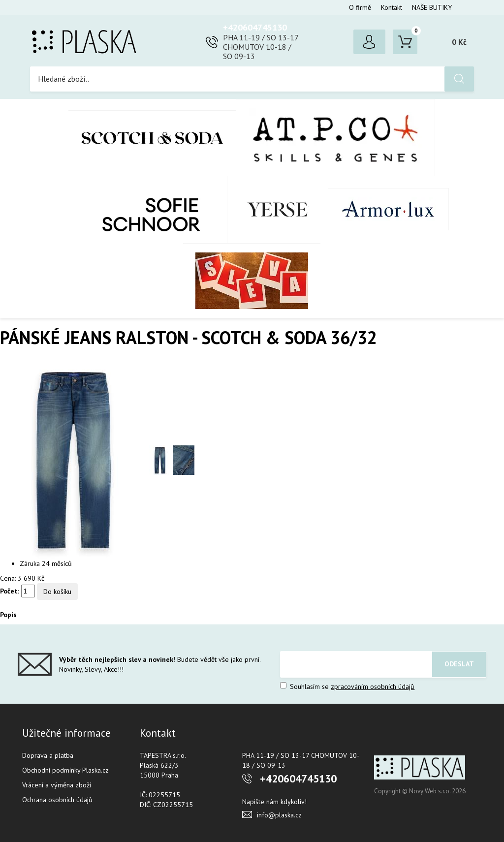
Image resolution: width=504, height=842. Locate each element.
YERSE (278, 210)
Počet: (10, 591)
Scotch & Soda (152, 138)
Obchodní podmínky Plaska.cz (65, 770)
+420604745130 (255, 27)
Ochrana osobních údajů (57, 800)
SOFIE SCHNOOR (141, 210)
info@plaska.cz (279, 815)
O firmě (360, 7)
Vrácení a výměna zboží (57, 785)
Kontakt (392, 7)
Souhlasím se (347, 686)
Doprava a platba (48, 755)
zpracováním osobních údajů (373, 686)
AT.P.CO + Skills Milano (336, 138)
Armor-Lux (389, 209)
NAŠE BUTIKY (432, 7)
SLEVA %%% (252, 281)
